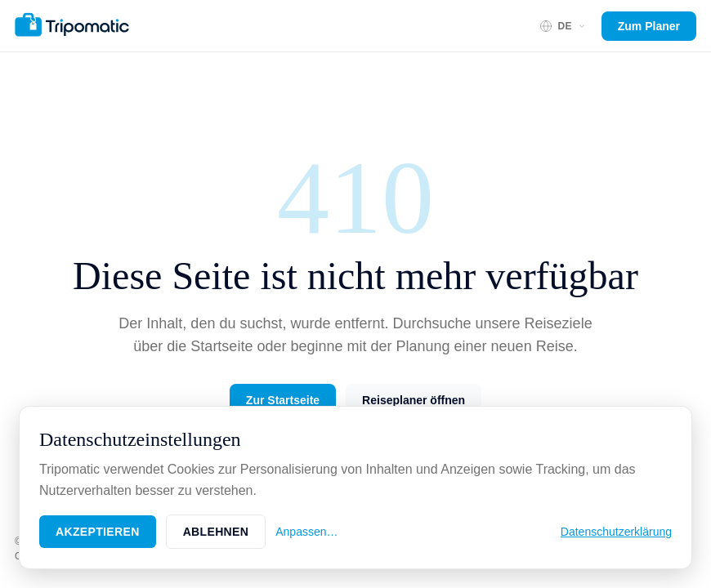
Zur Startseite (283, 400)
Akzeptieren (98, 532)
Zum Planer (649, 26)
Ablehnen (216, 532)
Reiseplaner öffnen (414, 400)
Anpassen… (306, 532)
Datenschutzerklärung (616, 532)
